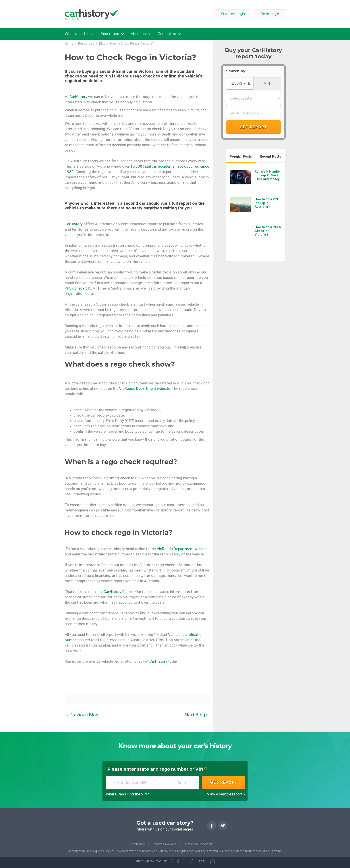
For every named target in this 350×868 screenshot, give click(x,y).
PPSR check (75, 288)
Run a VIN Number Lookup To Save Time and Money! (268, 175)
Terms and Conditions (198, 844)
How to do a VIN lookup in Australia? (266, 203)
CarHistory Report (119, 592)
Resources (110, 34)
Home (69, 44)
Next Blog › (196, 715)
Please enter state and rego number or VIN (157, 770)
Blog (102, 44)
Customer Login (233, 14)
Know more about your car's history (175, 746)
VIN (267, 83)
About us (139, 34)
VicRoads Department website (145, 388)
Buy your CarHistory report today (253, 53)
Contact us (167, 34)
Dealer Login (270, 14)
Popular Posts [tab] (241, 156)
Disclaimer (138, 844)
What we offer (77, 34)
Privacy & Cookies (164, 844)
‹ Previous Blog (83, 715)
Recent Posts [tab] (270, 156)
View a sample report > (226, 794)
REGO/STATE (240, 83)
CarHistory (78, 97)
